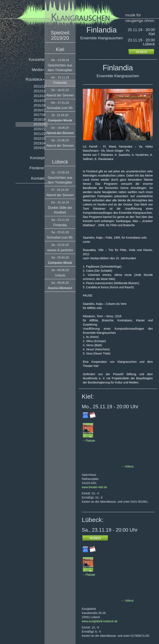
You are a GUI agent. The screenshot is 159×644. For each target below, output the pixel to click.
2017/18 (40, 115)
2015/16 (40, 105)
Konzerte (37, 59)
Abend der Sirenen (60, 95)
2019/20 (40, 124)
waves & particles (60, 250)
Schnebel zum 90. (60, 108)
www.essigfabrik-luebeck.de (100, 621)
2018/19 (40, 120)
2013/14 (40, 96)
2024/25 (40, 148)
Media (38, 70)
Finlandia (60, 83)
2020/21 (40, 129)
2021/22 (40, 134)
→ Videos (127, 466)
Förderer (37, 168)
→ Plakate (89, 441)
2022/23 (40, 139)
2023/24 (40, 143)
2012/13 (40, 91)
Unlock (60, 275)
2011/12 (40, 86)
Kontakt (38, 178)
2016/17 (40, 110)
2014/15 (40, 101)
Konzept (37, 158)
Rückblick (35, 79)
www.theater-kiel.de (94, 487)
